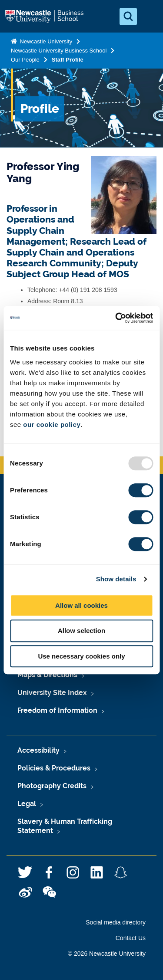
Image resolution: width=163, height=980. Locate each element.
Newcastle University (45, 41)
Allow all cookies (81, 605)
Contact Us (131, 938)
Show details (116, 579)
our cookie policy (52, 424)
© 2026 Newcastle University (107, 954)
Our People (25, 60)
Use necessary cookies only (81, 656)
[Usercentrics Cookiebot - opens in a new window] (116, 318)
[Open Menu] (149, 16)
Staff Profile (68, 60)
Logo (45, 16)
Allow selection (81, 631)
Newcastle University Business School (59, 51)
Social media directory (116, 922)
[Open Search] (128, 16)
